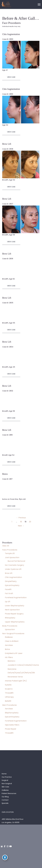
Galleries (5, 790)
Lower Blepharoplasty (15, 606)
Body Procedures (10, 626)
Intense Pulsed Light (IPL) (16, 681)
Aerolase (9, 645)
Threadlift (9, 693)
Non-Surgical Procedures (13, 634)
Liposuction (10, 629)
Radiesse (9, 637)
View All (6, 546)
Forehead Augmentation (16, 598)
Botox (7, 649)
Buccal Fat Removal (16, 561)
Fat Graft (9, 593)
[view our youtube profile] (11, 846)
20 (30, 522)
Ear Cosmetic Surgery (15, 565)
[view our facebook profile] (5, 846)
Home (4, 774)
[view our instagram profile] (8, 846)
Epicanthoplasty (12, 585)
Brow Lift (9, 573)
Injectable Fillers (12, 725)
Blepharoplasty (12, 713)
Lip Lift (8, 602)
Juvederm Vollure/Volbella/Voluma (23, 665)
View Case (11, 77)
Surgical (5, 780)
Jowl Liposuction (12, 557)
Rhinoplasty (10, 618)
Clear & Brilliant (12, 641)
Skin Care (5, 787)
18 (21, 522)
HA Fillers (9, 657)
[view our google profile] (2, 846)
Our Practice (7, 777)
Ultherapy (9, 697)
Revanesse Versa (15, 677)
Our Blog (5, 797)
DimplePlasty (11, 581)
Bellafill (8, 701)
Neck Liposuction (12, 610)
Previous (21, 518)
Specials (5, 803)
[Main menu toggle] (39, 4)
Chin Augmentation (13, 577)
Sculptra (9, 689)
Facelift (8, 589)
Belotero (11, 661)
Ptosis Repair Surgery (14, 614)
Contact (5, 800)
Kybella (8, 685)
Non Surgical (7, 784)
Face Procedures (10, 550)
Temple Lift (10, 553)
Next (21, 526)
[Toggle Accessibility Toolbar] (5, 857)
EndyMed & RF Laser (14, 653)
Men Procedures (9, 705)
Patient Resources (9, 793)
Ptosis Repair (11, 729)
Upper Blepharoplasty (15, 622)
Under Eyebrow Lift (13, 569)
